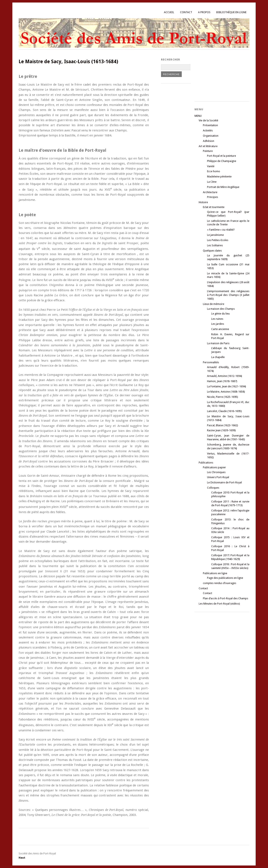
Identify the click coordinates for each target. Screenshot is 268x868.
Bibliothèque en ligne (231, 12)
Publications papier (214, 467)
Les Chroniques (216, 472)
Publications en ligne (215, 573)
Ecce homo (214, 171)
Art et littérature (208, 146)
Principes (213, 197)
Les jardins (218, 324)
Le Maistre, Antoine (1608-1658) (226, 392)
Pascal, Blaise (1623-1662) (223, 425)
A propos (204, 12)
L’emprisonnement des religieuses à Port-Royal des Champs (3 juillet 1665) (228, 295)
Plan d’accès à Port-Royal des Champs (225, 598)
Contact (186, 12)
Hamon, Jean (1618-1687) (222, 381)
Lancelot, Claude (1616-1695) (224, 411)
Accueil (169, 12)
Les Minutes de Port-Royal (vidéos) (219, 604)
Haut (22, 858)
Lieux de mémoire (214, 304)
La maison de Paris (218, 343)
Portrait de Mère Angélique (223, 187)
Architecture (210, 192)
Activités (208, 130)
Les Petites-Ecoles (218, 240)
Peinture (208, 151)
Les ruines (217, 319)
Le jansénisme (215, 235)
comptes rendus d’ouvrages (220, 583)
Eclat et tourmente (214, 207)
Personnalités (211, 362)
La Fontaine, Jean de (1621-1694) (227, 386)
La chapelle (218, 357)
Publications (206, 463)
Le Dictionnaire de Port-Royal (224, 482)
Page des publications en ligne (225, 578)
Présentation (210, 125)
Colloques (213, 488)
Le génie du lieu (220, 314)
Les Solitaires (215, 245)
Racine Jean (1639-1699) (221, 430)
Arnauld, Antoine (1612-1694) (225, 376)
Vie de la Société (208, 120)
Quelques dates (212, 251)
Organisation (211, 136)
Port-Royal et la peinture (222, 156)
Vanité (211, 166)
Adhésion (209, 141)
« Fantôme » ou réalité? (221, 230)
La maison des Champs (221, 309)
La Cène (212, 182)
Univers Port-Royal (218, 477)
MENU (198, 116)
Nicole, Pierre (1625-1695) (223, 397)
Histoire (203, 202)
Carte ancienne (220, 329)
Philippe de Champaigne (222, 161)
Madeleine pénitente (219, 177)
